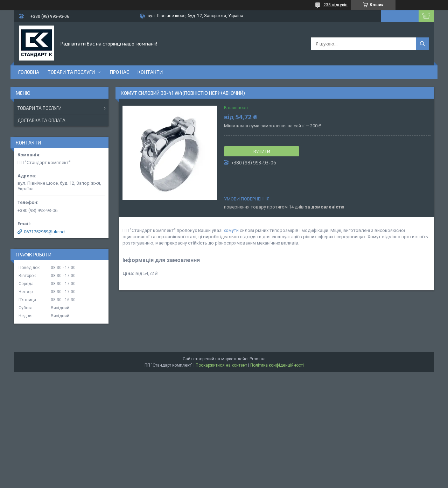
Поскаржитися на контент (221, 365)
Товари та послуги (71, 72)
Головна (29, 72)
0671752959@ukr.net (45, 232)
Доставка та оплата (41, 120)
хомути (231, 230)
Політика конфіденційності (277, 365)
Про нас (120, 72)
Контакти (150, 72)
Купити (262, 151)
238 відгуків (335, 5)
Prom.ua (258, 359)
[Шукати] (422, 44)
